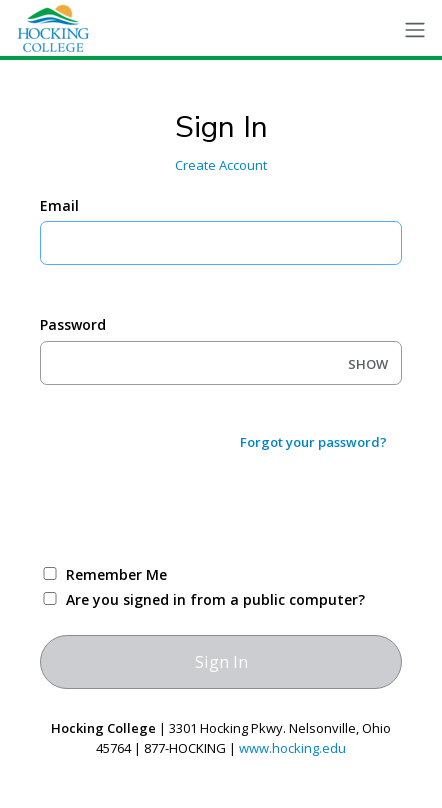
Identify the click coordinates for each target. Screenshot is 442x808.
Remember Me (116, 574)
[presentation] (192, 507)
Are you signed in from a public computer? (215, 599)
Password (73, 324)
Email (59, 205)
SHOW (368, 364)
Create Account (221, 165)
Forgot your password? (313, 442)
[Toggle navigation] (415, 30)
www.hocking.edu (292, 748)
